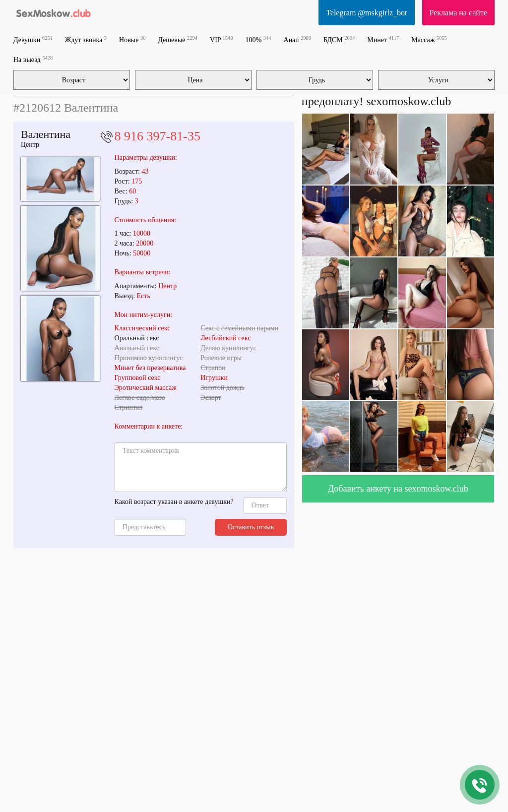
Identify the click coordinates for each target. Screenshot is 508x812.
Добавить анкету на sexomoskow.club (398, 489)
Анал (297, 39)
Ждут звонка (86, 39)
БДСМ (339, 39)
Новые (132, 39)
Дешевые (178, 39)
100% (258, 39)
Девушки (33, 39)
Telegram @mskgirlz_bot (366, 13)
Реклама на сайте (458, 13)
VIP (222, 39)
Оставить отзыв (251, 527)
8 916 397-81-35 (158, 136)
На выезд (33, 59)
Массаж (429, 39)
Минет (383, 39)
